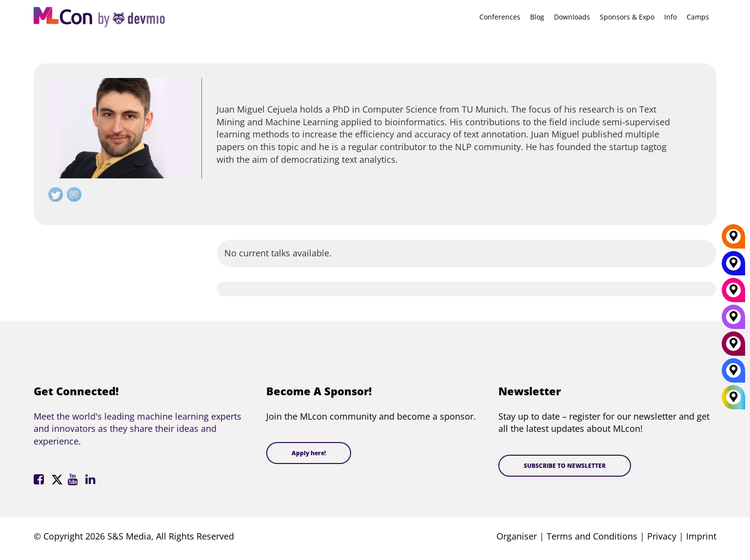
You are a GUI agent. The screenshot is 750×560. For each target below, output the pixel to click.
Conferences (500, 17)
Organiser (517, 536)
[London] (733, 374)
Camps (698, 17)
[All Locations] (733, 397)
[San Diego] (733, 320)
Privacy (662, 536)
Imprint (701, 536)
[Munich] (733, 293)
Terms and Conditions (592, 536)
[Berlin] (733, 240)
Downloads (572, 17)
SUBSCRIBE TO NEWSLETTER (565, 466)
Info (671, 17)
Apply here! (309, 453)
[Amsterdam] (733, 347)
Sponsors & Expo (627, 17)
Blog (537, 17)
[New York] (733, 267)
